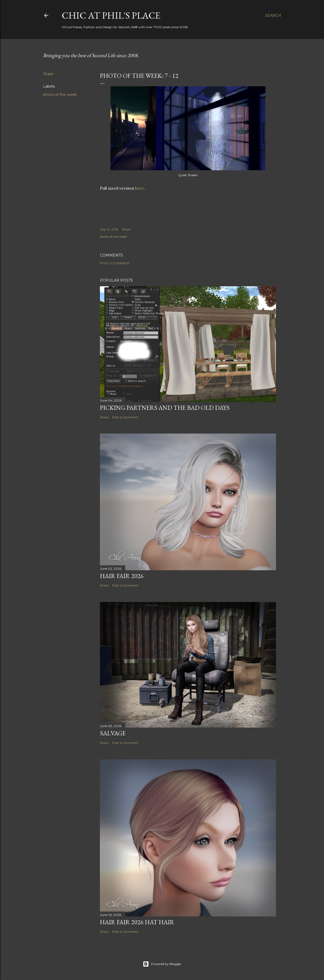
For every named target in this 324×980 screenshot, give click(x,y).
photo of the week (60, 95)
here (140, 188)
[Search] (273, 16)
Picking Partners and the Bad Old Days (165, 408)
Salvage (113, 733)
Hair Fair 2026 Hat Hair (137, 922)
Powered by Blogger (162, 964)
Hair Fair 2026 (122, 576)
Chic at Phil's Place (111, 15)
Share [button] (48, 74)
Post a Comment (115, 263)
